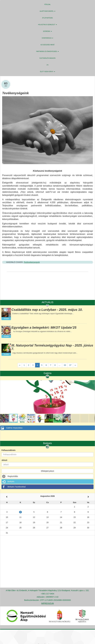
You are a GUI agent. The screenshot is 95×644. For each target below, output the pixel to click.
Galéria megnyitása (11, 428)
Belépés (8, 481)
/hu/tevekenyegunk (32, 262)
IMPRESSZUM (47, 603)
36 (65, 365)
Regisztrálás (10, 476)
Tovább (6, 319)
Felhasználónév (8, 450)
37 (70, 365)
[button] (92, 383)
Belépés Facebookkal (14, 487)
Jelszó (4, 460)
